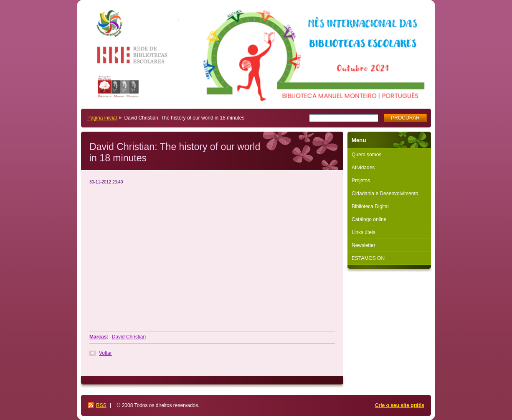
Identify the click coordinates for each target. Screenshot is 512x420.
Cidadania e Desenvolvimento (385, 193)
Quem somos (366, 155)
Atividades (363, 168)
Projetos (361, 181)
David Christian (129, 337)
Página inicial (102, 118)
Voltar (105, 353)
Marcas (98, 337)
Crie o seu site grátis (400, 405)
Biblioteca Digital (370, 206)
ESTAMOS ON (368, 258)
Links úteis (364, 232)
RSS (101, 405)
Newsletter (364, 245)
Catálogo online (369, 219)
